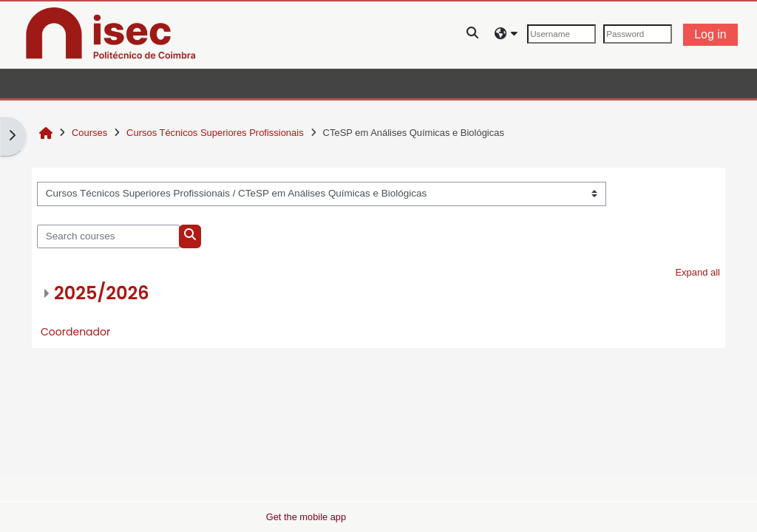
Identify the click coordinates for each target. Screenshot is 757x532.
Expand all (697, 272)
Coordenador (75, 332)
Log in (710, 34)
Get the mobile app (306, 517)
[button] (473, 34)
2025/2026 (102, 293)
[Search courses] (108, 236)
